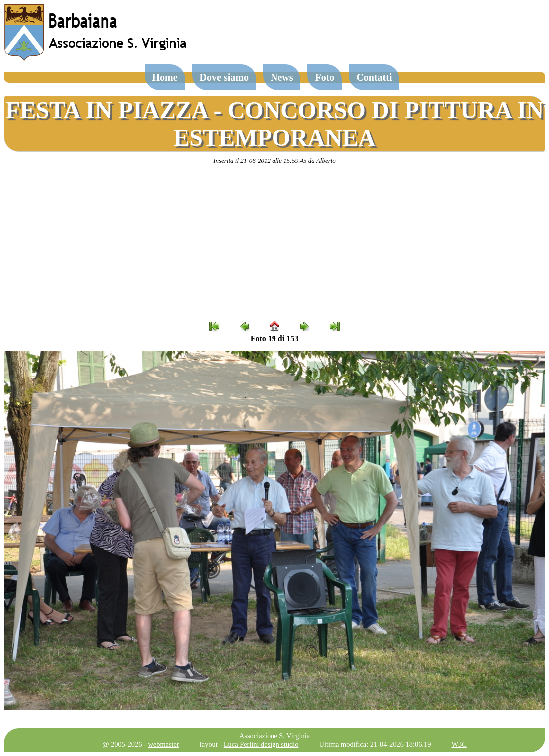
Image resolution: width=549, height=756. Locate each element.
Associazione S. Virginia (274, 736)
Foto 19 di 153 (274, 338)
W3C (459, 744)
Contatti (374, 77)
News (282, 77)
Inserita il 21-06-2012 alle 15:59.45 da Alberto (274, 160)
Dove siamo (224, 77)
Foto (325, 77)
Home (165, 77)
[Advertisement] (274, 242)
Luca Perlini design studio (261, 744)
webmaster (163, 744)
